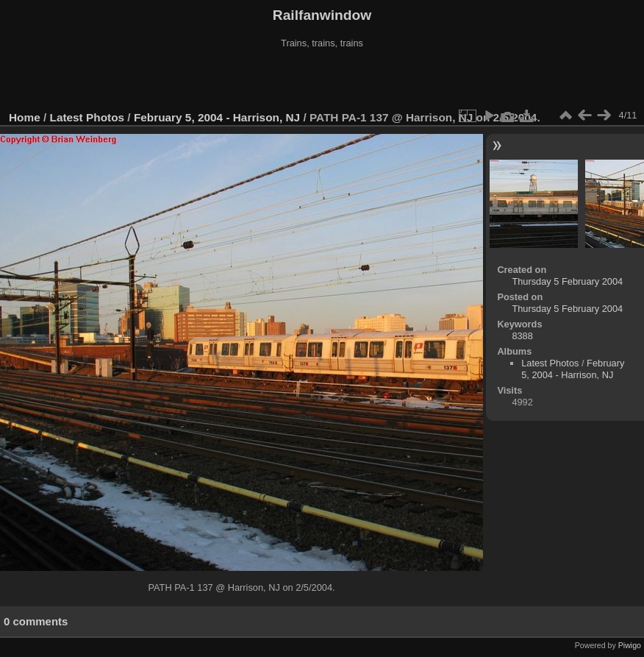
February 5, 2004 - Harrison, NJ (217, 117)
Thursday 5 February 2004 (567, 281)
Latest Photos (87, 117)
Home (25, 117)
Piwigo (630, 645)
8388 (522, 336)
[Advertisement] (322, 80)
